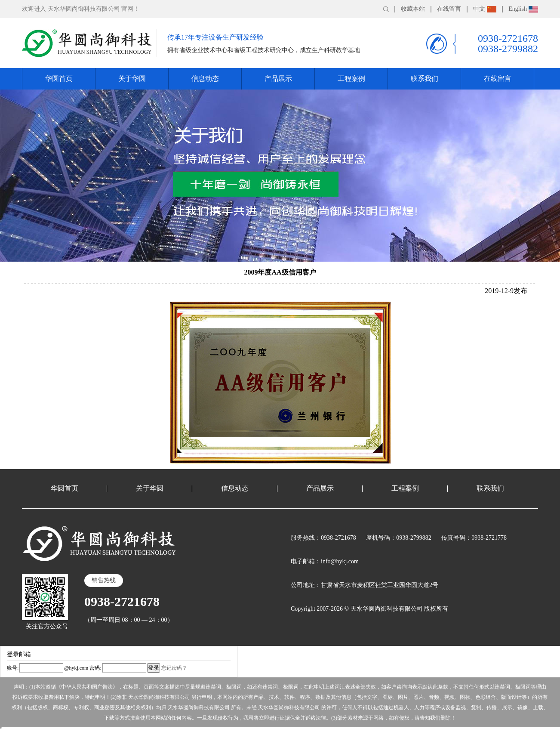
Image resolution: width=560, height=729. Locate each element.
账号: (13, 668)
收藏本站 (413, 9)
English (523, 9)
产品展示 (278, 79)
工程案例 (351, 79)
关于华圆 (132, 79)
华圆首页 (59, 79)
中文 (485, 9)
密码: (95, 668)
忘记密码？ (174, 668)
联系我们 (425, 79)
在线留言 (449, 9)
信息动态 (205, 79)
